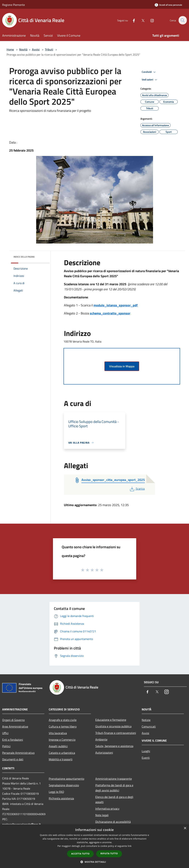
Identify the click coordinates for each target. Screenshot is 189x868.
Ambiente (101, 739)
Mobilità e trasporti (61, 759)
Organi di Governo (13, 720)
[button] (95, 862)
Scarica (137, 489)
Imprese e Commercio (62, 740)
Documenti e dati (13, 759)
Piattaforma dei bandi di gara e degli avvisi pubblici (114, 788)
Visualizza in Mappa (122, 366)
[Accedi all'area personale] (168, 5)
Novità (23, 49)
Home (10, 49)
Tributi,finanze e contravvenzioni (116, 733)
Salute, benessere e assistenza (114, 746)
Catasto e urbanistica (62, 753)
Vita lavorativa (58, 733)
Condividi (149, 72)
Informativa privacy (107, 809)
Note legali (102, 815)
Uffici (5, 733)
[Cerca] (182, 20)
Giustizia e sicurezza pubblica (113, 726)
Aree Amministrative (15, 726)
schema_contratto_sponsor (110, 313)
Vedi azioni (150, 80)
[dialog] (94, 846)
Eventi (146, 758)
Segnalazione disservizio (64, 785)
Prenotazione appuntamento (66, 779)
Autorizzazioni (104, 753)
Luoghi (146, 751)
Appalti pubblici (58, 746)
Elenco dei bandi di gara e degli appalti (114, 799)
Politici (6, 746)
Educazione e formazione (111, 720)
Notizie (146, 720)
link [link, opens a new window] (130, 846)
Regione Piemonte (14, 5)
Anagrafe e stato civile (63, 720)
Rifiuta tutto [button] (109, 853)
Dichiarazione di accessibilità (113, 822)
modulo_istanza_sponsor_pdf (116, 305)
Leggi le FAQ (56, 792)
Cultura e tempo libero (63, 726)
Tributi (49, 49)
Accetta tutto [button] (80, 854)
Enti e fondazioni (13, 740)
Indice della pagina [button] (24, 257)
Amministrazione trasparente (114, 779)
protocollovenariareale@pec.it (21, 824)
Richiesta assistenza (61, 798)
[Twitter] (141, 20)
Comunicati (149, 726)
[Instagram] (150, 20)
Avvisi (36, 49)
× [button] (185, 828)
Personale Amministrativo (18, 753)
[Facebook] (132, 20)
